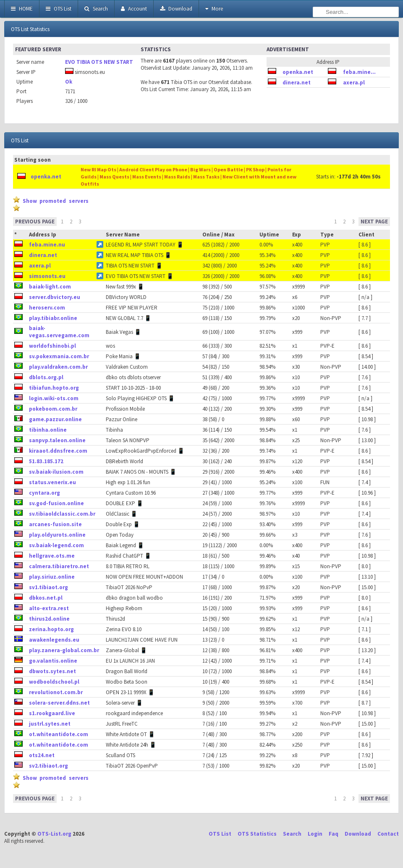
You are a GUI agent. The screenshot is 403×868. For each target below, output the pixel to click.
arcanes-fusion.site (55, 524)
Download (176, 9)
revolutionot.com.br (56, 692)
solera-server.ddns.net (59, 703)
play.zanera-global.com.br (64, 650)
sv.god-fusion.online (56, 503)
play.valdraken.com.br (58, 367)
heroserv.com (47, 308)
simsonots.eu (47, 276)
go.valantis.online (53, 661)
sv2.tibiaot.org (48, 766)
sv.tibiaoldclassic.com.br (62, 514)
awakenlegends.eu (54, 640)
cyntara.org (44, 493)
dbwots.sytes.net (52, 671)
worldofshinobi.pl (52, 346)
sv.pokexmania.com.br (59, 356)
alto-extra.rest (49, 608)
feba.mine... (359, 72)
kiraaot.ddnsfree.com (58, 451)
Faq (334, 834)
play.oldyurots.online (57, 535)
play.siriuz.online (52, 577)
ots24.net (42, 755)
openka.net (298, 72)
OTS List (59, 9)
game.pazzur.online (55, 419)
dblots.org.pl (46, 377)
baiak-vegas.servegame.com (59, 332)
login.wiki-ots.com (54, 398)
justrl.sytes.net (50, 724)
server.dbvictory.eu (55, 297)
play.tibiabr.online (53, 318)
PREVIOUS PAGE (35, 222)
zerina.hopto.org (51, 629)
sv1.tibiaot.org (48, 587)
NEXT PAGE (374, 222)
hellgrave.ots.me (52, 556)
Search (96, 9)
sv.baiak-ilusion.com (56, 472)
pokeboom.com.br (53, 409)
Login (315, 834)
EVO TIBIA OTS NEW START (99, 62)
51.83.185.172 (46, 461)
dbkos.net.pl (46, 598)
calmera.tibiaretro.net (59, 566)
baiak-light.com (50, 287)
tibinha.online (48, 430)
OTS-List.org (54, 834)
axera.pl (354, 83)
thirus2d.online (49, 619)
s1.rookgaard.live (52, 713)
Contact (388, 834)
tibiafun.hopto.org (54, 388)
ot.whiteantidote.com (59, 734)
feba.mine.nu (47, 245)
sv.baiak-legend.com (56, 545)
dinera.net (297, 83)
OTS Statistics (257, 834)
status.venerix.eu (52, 482)
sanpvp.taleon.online (57, 440)
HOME (22, 9)
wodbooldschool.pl (54, 682)
